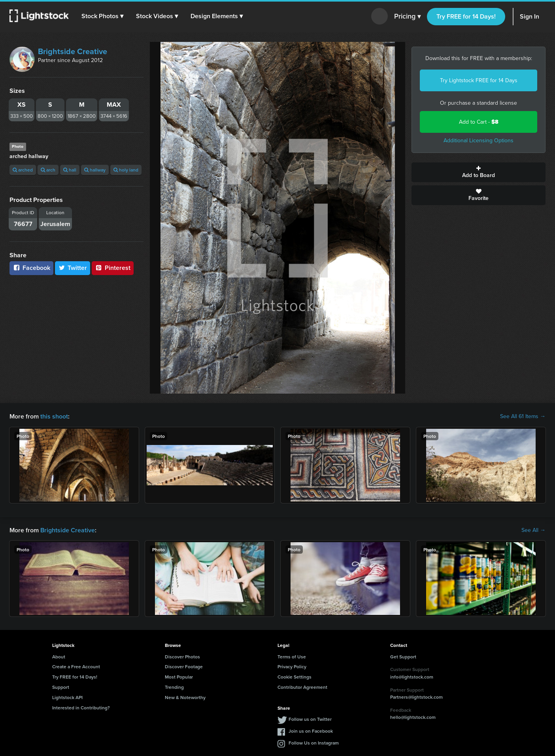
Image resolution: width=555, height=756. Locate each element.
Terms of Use (292, 657)
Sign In (530, 16)
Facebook (31, 268)
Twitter (73, 268)
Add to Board (479, 172)
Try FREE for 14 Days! (466, 16)
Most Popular (179, 677)
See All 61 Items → (523, 417)
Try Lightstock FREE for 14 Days (479, 80)
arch (48, 170)
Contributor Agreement (302, 687)
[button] (102, 16)
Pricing (407, 17)
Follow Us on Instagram (314, 743)
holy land (126, 170)
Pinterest (113, 268)
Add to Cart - (479, 122)
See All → (533, 530)
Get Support (403, 657)
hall (70, 170)
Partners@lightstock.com (416, 697)
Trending (174, 687)
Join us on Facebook (311, 731)
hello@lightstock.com (413, 717)
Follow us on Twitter (310, 719)
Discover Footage (184, 666)
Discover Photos (182, 657)
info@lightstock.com (412, 677)
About (59, 657)
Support (61, 687)
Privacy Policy (292, 666)
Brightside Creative (73, 51)
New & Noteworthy (185, 697)
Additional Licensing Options (479, 140)
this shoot (54, 416)
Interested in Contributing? (81, 708)
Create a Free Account (76, 666)
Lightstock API (67, 697)
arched (23, 170)
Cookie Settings (294, 677)
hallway (95, 170)
